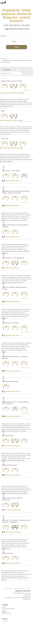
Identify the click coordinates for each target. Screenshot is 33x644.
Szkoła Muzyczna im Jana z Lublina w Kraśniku (15, 357)
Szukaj (16, 47)
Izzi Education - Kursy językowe (13, 258)
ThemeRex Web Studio (10, 381)
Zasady (4, 610)
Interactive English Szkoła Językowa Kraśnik (14, 288)
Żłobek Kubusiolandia (10, 465)
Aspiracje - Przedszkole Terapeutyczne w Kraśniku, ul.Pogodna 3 (16, 521)
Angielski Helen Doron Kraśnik (11, 81)
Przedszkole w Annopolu (11, 323)
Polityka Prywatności (7, 613)
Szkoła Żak (5, 138)
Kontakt (5, 622)
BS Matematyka (8, 436)
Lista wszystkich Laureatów (8, 609)
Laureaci (4, 607)
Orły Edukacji (4, 59)
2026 (16, 70)
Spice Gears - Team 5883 (11, 171)
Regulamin (5, 612)
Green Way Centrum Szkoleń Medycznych (12, 499)
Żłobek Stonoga (8, 553)
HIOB (3, 111)
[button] (16, 90)
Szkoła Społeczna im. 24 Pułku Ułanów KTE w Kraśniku (15, 403)
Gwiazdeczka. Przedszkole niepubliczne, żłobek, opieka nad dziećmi (16, 192)
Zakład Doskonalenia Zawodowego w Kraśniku (15, 226)
